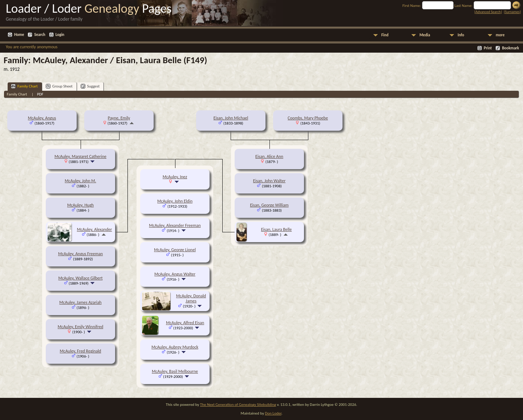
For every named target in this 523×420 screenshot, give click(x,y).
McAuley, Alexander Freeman (175, 225)
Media (425, 35)
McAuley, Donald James (191, 298)
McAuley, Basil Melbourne (175, 371)
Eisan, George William (269, 205)
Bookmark (510, 48)
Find (385, 35)
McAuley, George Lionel (175, 250)
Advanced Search (488, 12)
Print (488, 48)
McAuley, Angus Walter (175, 274)
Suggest (90, 86)
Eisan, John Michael (231, 118)
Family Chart (24, 86)
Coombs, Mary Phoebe (308, 118)
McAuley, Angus (42, 118)
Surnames (512, 12)
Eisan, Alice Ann (269, 156)
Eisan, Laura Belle (277, 229)
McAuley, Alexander (95, 229)
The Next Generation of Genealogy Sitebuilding (238, 405)
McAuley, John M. (80, 181)
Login (60, 35)
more (500, 35)
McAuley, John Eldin (175, 201)
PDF (40, 94)
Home (19, 35)
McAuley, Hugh (80, 205)
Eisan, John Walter (269, 181)
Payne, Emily (119, 118)
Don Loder (273, 413)
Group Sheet (59, 86)
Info (461, 35)
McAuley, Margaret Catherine (80, 156)
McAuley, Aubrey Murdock (175, 347)
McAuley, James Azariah (80, 302)
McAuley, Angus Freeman (80, 254)
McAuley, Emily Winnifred (80, 327)
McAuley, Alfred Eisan (185, 323)
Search (40, 35)
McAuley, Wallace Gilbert (80, 278)
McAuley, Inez (175, 177)
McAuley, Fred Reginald (81, 351)
